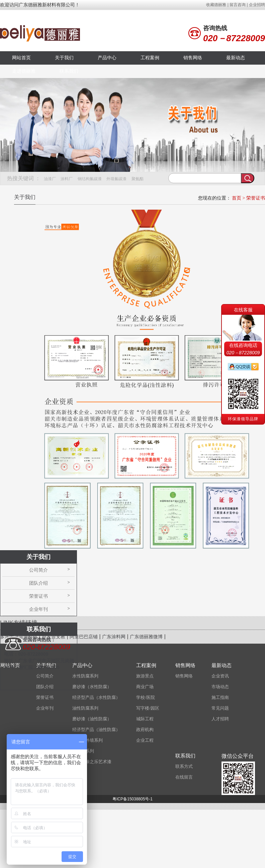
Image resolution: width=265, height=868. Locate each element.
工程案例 (150, 58)
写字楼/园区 (148, 708)
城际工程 (145, 719)
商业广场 (145, 687)
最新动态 (236, 58)
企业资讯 (220, 676)
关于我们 (64, 58)
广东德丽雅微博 (146, 637)
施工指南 (220, 697)
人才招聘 (220, 719)
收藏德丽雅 (216, 5)
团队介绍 (38, 583)
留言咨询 (238, 5)
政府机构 (145, 730)
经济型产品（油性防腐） (96, 730)
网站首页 (21, 58)
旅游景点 (145, 676)
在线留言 (184, 777)
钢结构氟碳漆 (90, 179)
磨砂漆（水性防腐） (92, 687)
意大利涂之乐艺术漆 (92, 762)
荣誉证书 (256, 198)
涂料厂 (67, 179)
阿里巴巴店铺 (84, 637)
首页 (237, 198)
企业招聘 (257, 5)
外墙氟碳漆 (116, 179)
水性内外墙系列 (87, 740)
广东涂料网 (114, 637)
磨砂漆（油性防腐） (92, 719)
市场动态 (220, 687)
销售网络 (193, 58)
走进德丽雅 (24, 71)
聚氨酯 (138, 179)
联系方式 (184, 766)
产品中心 (107, 58)
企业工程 (145, 740)
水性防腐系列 (85, 676)
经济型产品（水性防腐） (96, 697)
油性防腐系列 (85, 708)
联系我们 (69, 71)
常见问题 (220, 708)
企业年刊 (38, 609)
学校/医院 (146, 697)
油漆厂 (50, 179)
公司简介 (38, 570)
